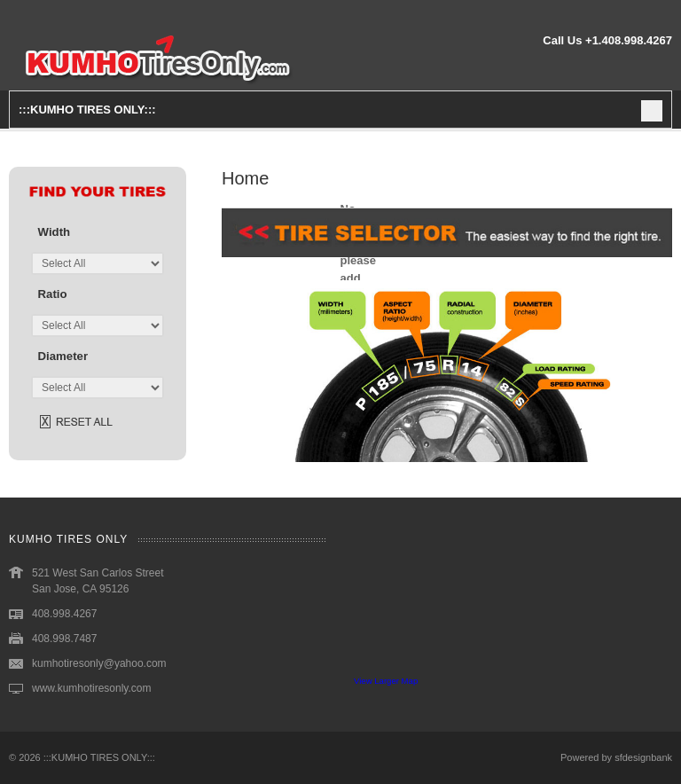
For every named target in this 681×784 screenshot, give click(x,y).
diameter (63, 356)
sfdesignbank (643, 757)
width (55, 232)
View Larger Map (386, 681)
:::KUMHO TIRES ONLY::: (99, 757)
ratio (53, 294)
